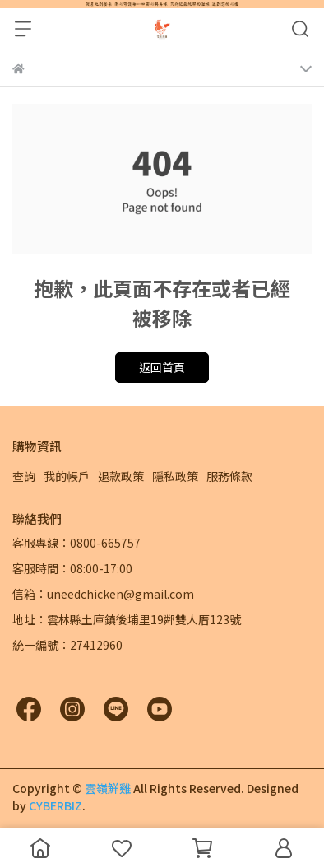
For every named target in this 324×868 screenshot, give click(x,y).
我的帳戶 (67, 476)
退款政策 (121, 476)
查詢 (24, 476)
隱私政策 (175, 476)
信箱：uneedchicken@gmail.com (103, 594)
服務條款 (229, 476)
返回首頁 (162, 367)
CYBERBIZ (56, 805)
